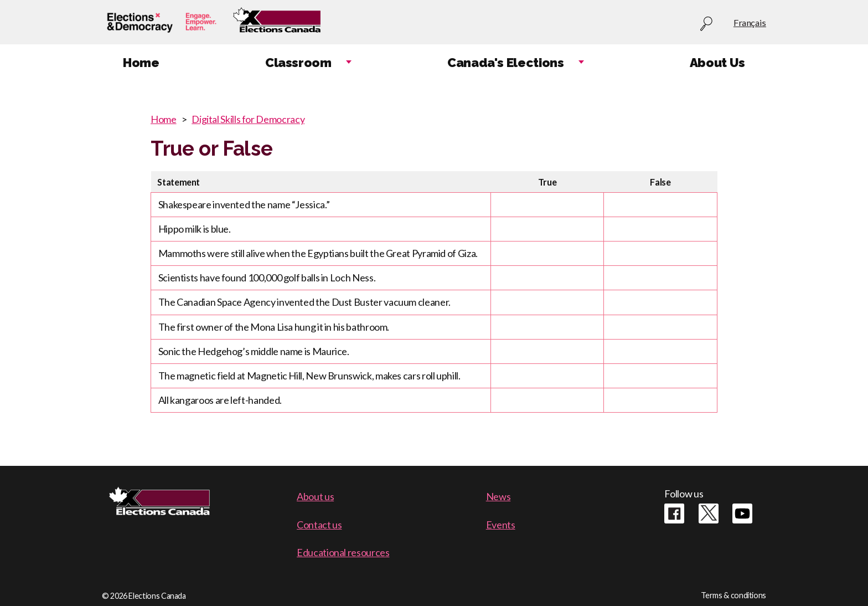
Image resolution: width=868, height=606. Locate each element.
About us (315, 496)
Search (706, 24)
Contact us (319, 525)
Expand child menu (349, 63)
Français (750, 22)
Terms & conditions (733, 595)
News (498, 496)
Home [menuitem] (141, 63)
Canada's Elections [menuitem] (506, 63)
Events (501, 525)
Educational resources (343, 552)
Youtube (742, 513)
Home (164, 119)
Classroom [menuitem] (298, 63)
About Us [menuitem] (717, 63)
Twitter (709, 513)
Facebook (674, 513)
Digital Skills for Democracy (248, 119)
